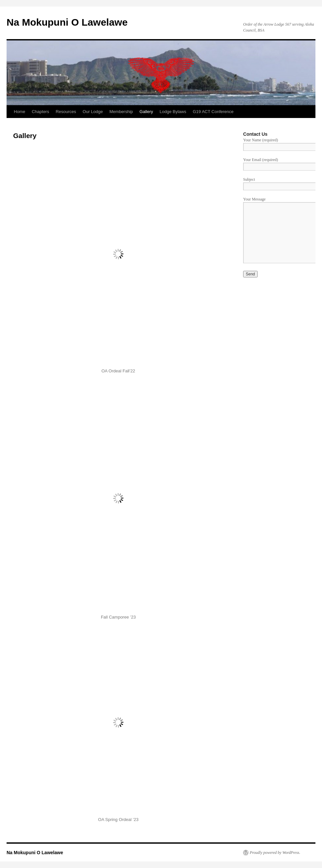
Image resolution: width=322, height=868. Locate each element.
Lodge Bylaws (173, 112)
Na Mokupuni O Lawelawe (67, 22)
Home (20, 112)
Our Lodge (93, 112)
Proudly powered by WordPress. (275, 853)
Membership (121, 112)
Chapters (41, 112)
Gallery (146, 112)
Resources (66, 112)
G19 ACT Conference (213, 112)
